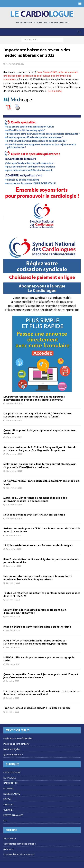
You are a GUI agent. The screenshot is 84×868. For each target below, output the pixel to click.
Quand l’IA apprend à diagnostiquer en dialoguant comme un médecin (40, 432)
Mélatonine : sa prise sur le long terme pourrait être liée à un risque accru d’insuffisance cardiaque (40, 466)
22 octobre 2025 (13, 583)
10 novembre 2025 (14, 505)
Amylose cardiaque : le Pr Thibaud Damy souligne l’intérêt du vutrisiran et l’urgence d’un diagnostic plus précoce (40, 449)
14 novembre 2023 (15, 64)
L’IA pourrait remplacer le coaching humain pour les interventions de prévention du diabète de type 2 (34, 398)
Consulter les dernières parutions (20, 844)
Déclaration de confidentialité (18, 738)
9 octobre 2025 (12, 681)
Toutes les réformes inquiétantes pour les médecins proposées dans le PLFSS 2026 (42, 595)
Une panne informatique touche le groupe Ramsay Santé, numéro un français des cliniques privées (38, 578)
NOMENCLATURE (12, 794)
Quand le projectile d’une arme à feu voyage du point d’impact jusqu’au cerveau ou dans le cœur (41, 676)
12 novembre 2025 (14, 488)
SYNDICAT (8, 805)
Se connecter (10, 838)
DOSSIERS (8, 788)
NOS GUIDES (10, 778)
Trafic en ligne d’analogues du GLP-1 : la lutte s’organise (37, 708)
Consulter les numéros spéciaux (19, 854)
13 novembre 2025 (14, 404)
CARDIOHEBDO (11, 783)
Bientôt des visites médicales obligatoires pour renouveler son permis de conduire (41, 561)
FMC (6, 821)
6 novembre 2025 (13, 566)
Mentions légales (12, 749)
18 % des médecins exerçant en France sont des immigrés (38, 545)
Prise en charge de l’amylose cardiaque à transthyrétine (37, 627)
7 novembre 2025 (13, 536)
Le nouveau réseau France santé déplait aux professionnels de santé (41, 482)
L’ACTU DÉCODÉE (12, 772)
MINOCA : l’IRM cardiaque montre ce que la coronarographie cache (39, 659)
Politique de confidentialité (16, 744)
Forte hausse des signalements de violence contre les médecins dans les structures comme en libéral (42, 693)
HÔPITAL (8, 799)
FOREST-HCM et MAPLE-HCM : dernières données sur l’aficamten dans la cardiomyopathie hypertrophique (35, 642)
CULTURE (8, 810)
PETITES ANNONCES (13, 815)
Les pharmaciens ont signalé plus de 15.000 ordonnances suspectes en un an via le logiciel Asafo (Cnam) (38, 415)
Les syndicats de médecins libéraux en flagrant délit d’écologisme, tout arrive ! (35, 611)
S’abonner (8, 849)
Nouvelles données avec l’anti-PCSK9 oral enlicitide (34, 515)
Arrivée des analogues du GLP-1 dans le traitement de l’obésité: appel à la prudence (42, 530)
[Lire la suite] (55, 91)
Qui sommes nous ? (13, 755)
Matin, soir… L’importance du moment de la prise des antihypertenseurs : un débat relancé (35, 499)
